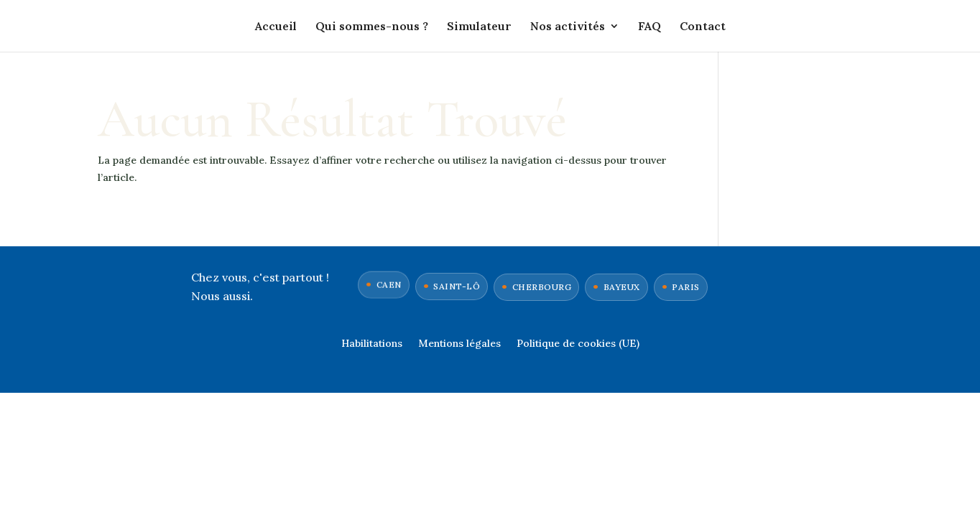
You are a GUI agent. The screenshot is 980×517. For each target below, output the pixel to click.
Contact (703, 27)
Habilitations (372, 344)
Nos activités (568, 27)
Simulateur (479, 27)
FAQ (650, 27)
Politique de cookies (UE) (578, 344)
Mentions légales (459, 344)
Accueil (276, 27)
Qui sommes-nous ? (372, 27)
